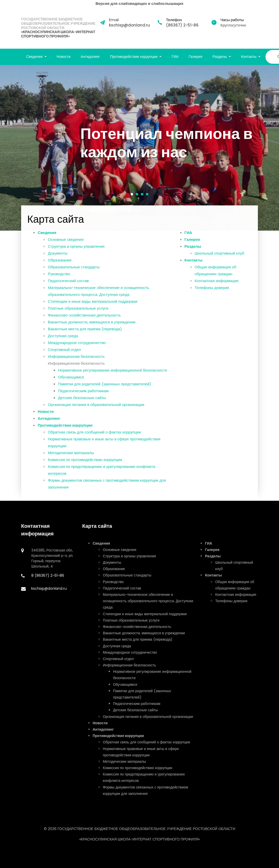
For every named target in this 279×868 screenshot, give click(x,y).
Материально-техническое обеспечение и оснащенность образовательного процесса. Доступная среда (148, 601)
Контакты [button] (249, 57)
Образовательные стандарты (74, 271)
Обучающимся (71, 381)
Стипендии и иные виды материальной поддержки (93, 305)
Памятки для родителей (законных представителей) (105, 388)
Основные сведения (66, 244)
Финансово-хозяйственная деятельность (84, 319)
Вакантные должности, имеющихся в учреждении (92, 326)
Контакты (194, 264)
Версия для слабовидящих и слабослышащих (139, 3)
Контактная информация (217, 285)
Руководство (59, 278)
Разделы (193, 250)
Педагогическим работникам (83, 395)
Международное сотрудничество (77, 347)
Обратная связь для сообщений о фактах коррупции (94, 436)
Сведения (47, 237)
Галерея (196, 57)
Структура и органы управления (76, 250)
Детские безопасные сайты (82, 402)
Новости (64, 57)
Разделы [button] (220, 57)
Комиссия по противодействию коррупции (85, 464)
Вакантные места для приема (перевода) (85, 333)
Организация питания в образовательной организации (96, 409)
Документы (58, 257)
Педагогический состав (68, 285)
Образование (60, 264)
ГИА (175, 57)
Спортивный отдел (64, 354)
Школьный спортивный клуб (220, 257)
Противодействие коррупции (65, 429)
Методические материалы (71, 457)
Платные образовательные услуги (78, 312)
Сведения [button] (35, 57)
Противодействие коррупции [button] (134, 57)
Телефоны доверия (212, 292)
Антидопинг (90, 57)
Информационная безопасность (76, 360)
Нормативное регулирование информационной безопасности (113, 374)
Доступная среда (63, 340)
